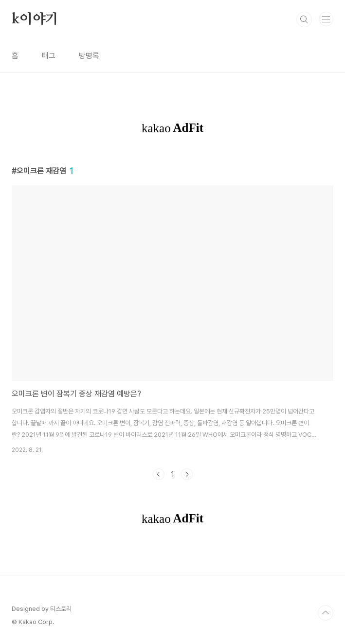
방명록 (89, 56)
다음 (187, 474)
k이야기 (35, 19)
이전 (159, 474)
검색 (304, 19)
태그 (49, 56)
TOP (326, 613)
